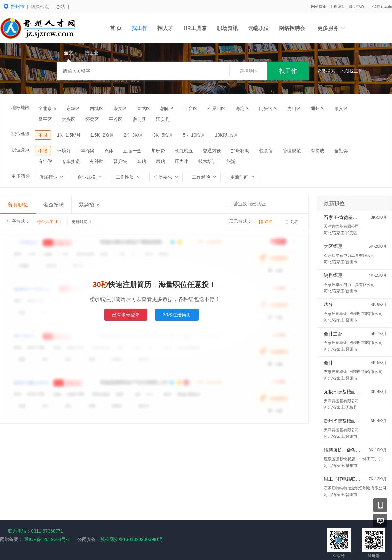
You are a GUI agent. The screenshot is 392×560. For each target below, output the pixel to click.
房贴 (160, 161)
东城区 (73, 108)
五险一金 (132, 151)
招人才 (165, 28)
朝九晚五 (184, 151)
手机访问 (338, 7)
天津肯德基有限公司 (341, 226)
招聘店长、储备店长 (344, 450)
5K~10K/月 (194, 135)
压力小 (182, 161)
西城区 (97, 108)
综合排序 (45, 222)
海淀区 (242, 108)
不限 (43, 135)
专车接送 (71, 161)
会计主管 (333, 334)
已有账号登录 (126, 315)
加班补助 (240, 151)
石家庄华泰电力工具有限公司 (349, 255)
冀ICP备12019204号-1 (47, 539)
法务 (328, 305)
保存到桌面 (382, 7)
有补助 (97, 161)
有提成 (318, 151)
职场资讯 (227, 28)
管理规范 (292, 151)
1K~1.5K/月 (69, 135)
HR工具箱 (195, 28)
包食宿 (266, 151)
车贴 (141, 161)
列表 (294, 222)
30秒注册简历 (177, 315)
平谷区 (116, 119)
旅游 (231, 161)
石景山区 (217, 108)
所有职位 (18, 205)
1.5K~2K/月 (102, 135)
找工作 (139, 28)
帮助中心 (357, 7)
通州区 (318, 108)
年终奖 (88, 151)
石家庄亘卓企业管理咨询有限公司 (353, 314)
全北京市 (47, 108)
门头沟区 (268, 108)
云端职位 (258, 28)
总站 (60, 7)
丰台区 (191, 108)
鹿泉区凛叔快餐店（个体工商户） (353, 459)
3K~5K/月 (163, 135)
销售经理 (333, 275)
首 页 (116, 28)
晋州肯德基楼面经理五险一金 (353, 421)
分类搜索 (326, 71)
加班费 (158, 151)
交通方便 (212, 151)
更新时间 (79, 222)
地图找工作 (351, 71)
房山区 (294, 108)
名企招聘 (54, 205)
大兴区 (69, 119)
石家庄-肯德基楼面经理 (347, 217)
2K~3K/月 (134, 135)
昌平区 (45, 119)
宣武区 (144, 108)
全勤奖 (341, 151)
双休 (109, 151)
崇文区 (120, 108)
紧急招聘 (89, 205)
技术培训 (207, 161)
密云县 (139, 119)
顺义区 (341, 108)
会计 (328, 363)
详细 (269, 222)
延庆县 (163, 119)
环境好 (64, 151)
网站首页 (319, 7)
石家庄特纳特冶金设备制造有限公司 (355, 488)
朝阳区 (167, 108)
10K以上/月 (227, 135)
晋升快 (120, 161)
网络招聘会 (292, 28)
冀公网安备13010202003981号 (132, 539)
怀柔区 (92, 119)
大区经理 (333, 246)
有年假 (45, 161)
